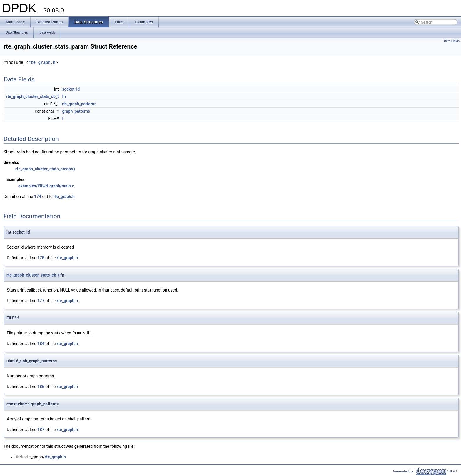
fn (64, 96)
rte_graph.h (42, 63)
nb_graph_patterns (79, 104)
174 (38, 197)
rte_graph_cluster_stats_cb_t (32, 96)
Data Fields (452, 41)
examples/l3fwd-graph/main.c (46, 186)
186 (41, 387)
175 (41, 258)
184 (41, 344)
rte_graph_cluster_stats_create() (45, 169)
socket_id (71, 89)
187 (41, 430)
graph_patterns (76, 111)
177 (41, 301)
